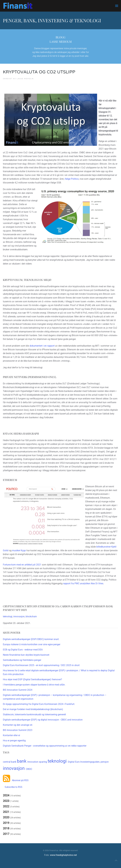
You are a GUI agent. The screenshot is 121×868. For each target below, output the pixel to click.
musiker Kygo (19, 550)
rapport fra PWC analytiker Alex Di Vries (83, 583)
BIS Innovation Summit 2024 (18, 690)
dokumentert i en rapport (42, 346)
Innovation (33, 762)
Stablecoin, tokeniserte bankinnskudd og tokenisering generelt (34, 714)
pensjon (105, 762)
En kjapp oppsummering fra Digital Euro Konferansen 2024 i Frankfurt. (39, 704)
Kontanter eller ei (11, 735)
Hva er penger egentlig (14, 741)
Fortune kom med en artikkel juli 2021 (22, 565)
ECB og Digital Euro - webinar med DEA (23, 650)
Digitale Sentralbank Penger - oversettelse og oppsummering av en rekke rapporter (45, 746)
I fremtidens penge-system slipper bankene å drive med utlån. (34, 685)
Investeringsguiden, (90, 762)
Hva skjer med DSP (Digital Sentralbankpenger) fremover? (32, 679)
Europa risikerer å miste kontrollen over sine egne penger (32, 644)
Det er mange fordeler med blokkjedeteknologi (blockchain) (33, 709)
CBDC (29, 769)
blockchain (31, 616)
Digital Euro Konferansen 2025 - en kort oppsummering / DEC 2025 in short (41, 665)
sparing (43, 762)
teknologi (8, 616)
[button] (117, 6)
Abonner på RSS (19, 780)
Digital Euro (74, 762)
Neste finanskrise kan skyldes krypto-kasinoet (26, 655)
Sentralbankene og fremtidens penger (22, 660)
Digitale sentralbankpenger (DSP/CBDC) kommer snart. (31, 639)
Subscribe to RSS (13, 787)
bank (22, 761)
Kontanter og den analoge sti (18, 725)
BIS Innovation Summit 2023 (18, 730)
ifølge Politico (72, 179)
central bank (10, 762)
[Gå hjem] (18, 6)
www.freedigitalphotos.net (63, 855)
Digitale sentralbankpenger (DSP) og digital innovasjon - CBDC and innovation (43, 720)
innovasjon (19, 616)
